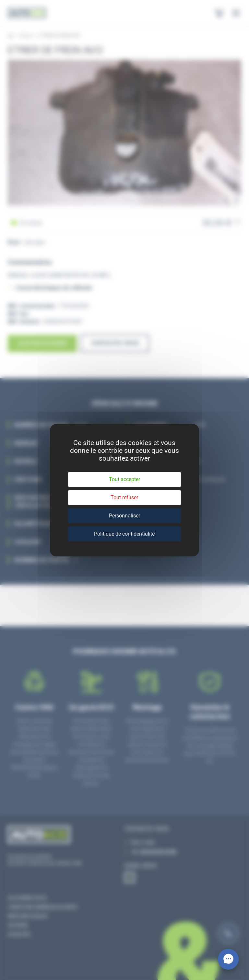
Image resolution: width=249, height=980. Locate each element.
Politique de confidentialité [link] (124, 534)
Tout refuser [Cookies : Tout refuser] (124, 497)
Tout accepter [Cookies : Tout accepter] (124, 479)
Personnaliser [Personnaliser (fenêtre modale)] (124, 516)
